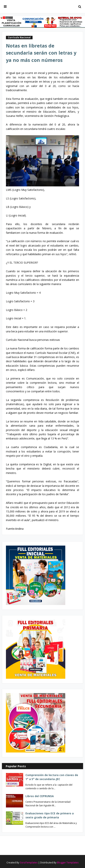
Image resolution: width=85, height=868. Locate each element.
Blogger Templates (68, 862)
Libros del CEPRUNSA (40, 796)
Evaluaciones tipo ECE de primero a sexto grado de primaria (50, 815)
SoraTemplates (29, 862)
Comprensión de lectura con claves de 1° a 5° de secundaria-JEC (52, 777)
